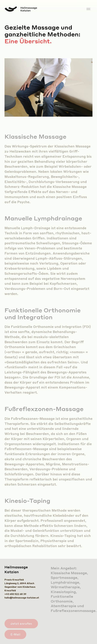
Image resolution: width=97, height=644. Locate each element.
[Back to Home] (21, 9)
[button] (88, 9)
